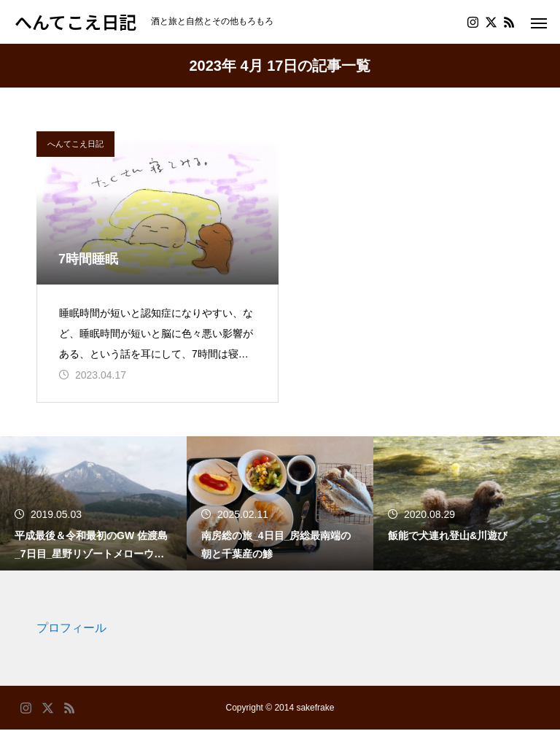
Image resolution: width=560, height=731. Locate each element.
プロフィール (71, 629)
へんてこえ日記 (75, 144)
